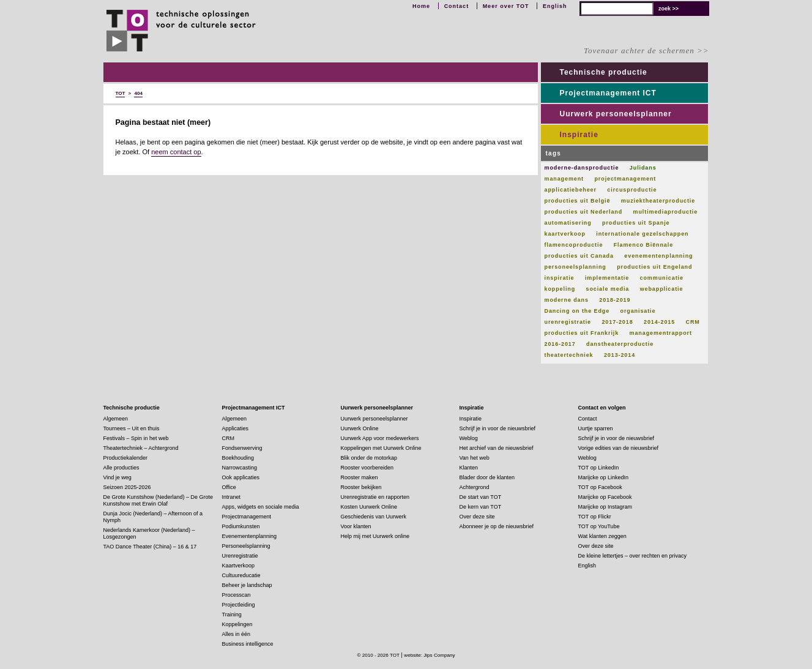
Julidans (643, 168)
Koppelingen (237, 624)
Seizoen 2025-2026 (127, 487)
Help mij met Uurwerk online (375, 536)
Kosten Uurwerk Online (369, 507)
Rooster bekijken (361, 487)
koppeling (560, 289)
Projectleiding (239, 605)
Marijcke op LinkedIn (604, 477)
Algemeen (116, 419)
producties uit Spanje (636, 223)
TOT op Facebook (600, 487)
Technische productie (604, 72)
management (564, 179)
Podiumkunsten (241, 526)
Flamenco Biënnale (643, 245)
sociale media (608, 289)
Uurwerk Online (360, 428)
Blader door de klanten (487, 477)
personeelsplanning (575, 267)
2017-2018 (617, 322)
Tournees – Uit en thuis (132, 428)
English (555, 6)
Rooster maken (359, 477)
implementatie (607, 278)
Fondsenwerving (242, 448)
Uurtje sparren (596, 428)
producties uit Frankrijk (582, 333)
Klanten (469, 468)
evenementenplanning (658, 256)
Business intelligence (248, 644)
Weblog (469, 438)
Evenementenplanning (250, 536)
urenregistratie (568, 322)
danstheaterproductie (620, 344)
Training (232, 615)
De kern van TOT (481, 507)
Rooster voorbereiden (367, 468)
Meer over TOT (506, 6)
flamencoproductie (574, 245)
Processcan (237, 595)
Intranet (232, 497)
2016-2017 (560, 344)
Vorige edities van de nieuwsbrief (619, 448)
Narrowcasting (240, 468)
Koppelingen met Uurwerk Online (381, 448)
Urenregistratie (240, 556)
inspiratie (560, 278)
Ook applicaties (241, 477)
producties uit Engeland (654, 267)
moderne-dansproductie (582, 168)
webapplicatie (662, 289)
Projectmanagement (247, 517)
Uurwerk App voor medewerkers (380, 438)
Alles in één (237, 634)
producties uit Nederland (584, 212)
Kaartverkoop (239, 566)
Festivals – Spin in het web (136, 438)
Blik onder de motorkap (369, 458)
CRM (693, 322)
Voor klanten (356, 526)
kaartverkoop (565, 234)
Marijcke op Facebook (605, 497)
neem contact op (176, 152)
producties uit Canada (579, 256)
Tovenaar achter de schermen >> (646, 50)
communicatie (662, 278)
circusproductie (632, 190)
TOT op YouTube (599, 526)
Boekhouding (238, 458)
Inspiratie (579, 135)
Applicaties (236, 428)
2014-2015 (659, 322)
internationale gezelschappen (642, 234)
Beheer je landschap (247, 585)
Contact (457, 6)
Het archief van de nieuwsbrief (497, 448)
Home (421, 6)
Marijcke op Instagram (605, 507)
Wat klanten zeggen (602, 536)
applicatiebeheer (571, 190)
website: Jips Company (429, 655)
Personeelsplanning (246, 546)
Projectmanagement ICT (608, 93)
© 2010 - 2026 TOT (378, 655)
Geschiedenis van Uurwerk (374, 517)
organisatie (638, 311)
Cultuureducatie (241, 575)
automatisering (568, 223)
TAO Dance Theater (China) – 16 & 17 (150, 547)
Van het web (475, 458)
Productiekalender (126, 458)
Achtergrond (475, 487)
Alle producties (121, 468)
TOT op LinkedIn (599, 468)
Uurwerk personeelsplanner (616, 114)
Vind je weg (117, 477)
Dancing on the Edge (577, 311)
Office (229, 487)
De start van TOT (481, 497)
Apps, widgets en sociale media (261, 507)
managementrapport (661, 333)
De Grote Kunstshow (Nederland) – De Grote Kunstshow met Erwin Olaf (158, 500)
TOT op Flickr (595, 517)
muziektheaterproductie (658, 201)
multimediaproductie (666, 212)
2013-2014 (620, 355)
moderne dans (567, 300)
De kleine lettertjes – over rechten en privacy (633, 556)
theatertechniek (569, 355)
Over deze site (477, 517)
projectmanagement (625, 179)
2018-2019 (615, 300)
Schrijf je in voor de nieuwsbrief (498, 428)
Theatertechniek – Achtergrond (141, 448)
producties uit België (578, 201)
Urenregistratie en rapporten (375, 497)
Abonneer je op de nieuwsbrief (497, 526)
